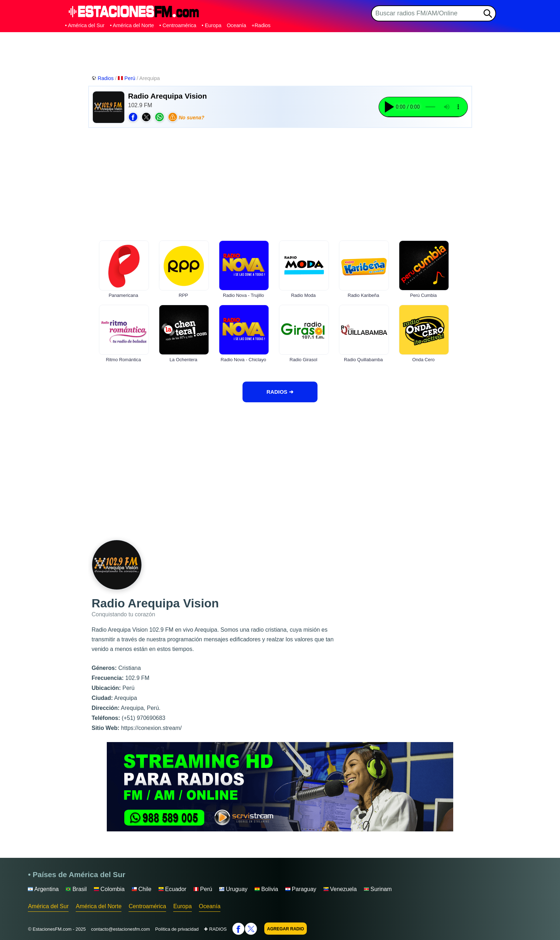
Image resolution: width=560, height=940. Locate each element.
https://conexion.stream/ (151, 728)
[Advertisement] (280, 52)
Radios (103, 78)
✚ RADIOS (215, 929)
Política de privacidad (177, 929)
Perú (127, 78)
